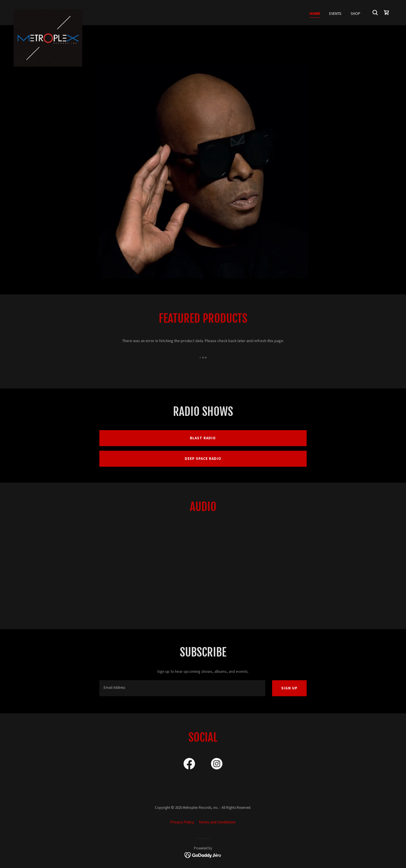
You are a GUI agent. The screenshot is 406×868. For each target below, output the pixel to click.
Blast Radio (203, 438)
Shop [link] (355, 13)
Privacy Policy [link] (182, 822)
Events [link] (335, 13)
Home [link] (315, 13)
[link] (48, 11)
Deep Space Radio (203, 459)
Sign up (289, 688)
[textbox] (182, 688)
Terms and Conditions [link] (217, 822)
